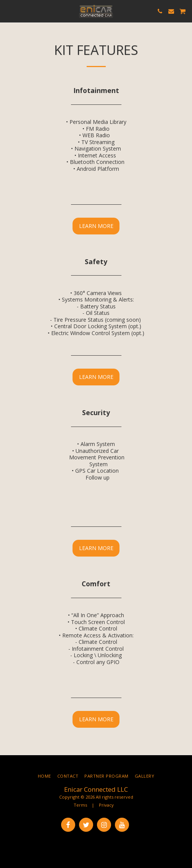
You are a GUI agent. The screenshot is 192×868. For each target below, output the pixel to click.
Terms (80, 805)
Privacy (106, 805)
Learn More (96, 226)
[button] (8, 11)
